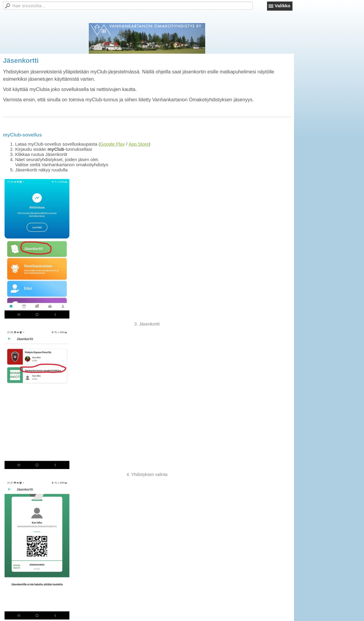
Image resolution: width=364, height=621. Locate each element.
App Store (139, 144)
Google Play (112, 144)
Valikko (282, 6)
